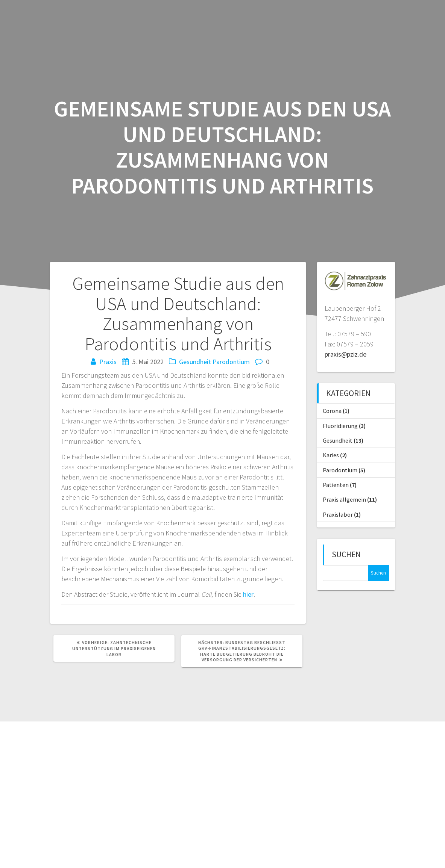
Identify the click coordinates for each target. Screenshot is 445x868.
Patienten (336, 485)
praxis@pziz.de (346, 354)
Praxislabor (338, 514)
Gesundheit (195, 362)
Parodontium (231, 362)
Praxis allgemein (344, 499)
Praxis (108, 362)
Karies (331, 455)
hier (248, 594)
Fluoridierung (340, 426)
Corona (332, 411)
